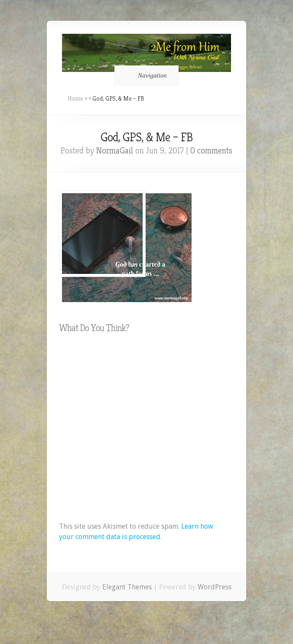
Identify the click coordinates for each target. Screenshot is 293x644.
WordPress (215, 587)
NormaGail (115, 151)
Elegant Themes (127, 587)
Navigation (145, 75)
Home (75, 98)
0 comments (211, 151)
